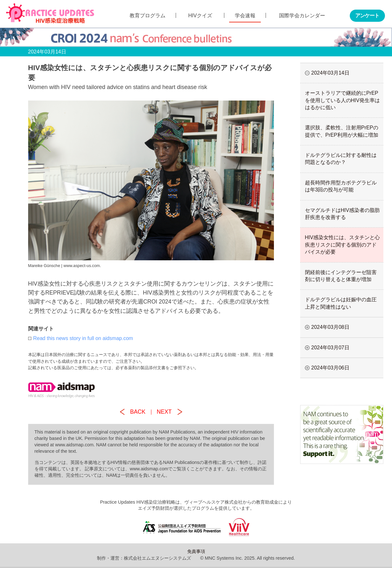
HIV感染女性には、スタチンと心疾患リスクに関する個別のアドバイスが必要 (343, 245)
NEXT (164, 412)
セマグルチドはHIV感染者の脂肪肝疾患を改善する (343, 214)
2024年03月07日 (330, 348)
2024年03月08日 (330, 327)
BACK (138, 412)
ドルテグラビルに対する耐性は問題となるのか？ (341, 159)
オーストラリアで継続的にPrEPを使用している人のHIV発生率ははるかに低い (343, 100)
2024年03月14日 (330, 73)
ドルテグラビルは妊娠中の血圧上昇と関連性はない (341, 303)
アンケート (367, 16)
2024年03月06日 (330, 368)
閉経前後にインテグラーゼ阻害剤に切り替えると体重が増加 (341, 276)
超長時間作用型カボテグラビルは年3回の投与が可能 (341, 186)
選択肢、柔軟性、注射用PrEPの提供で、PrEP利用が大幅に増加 (342, 131)
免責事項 (196, 551)
